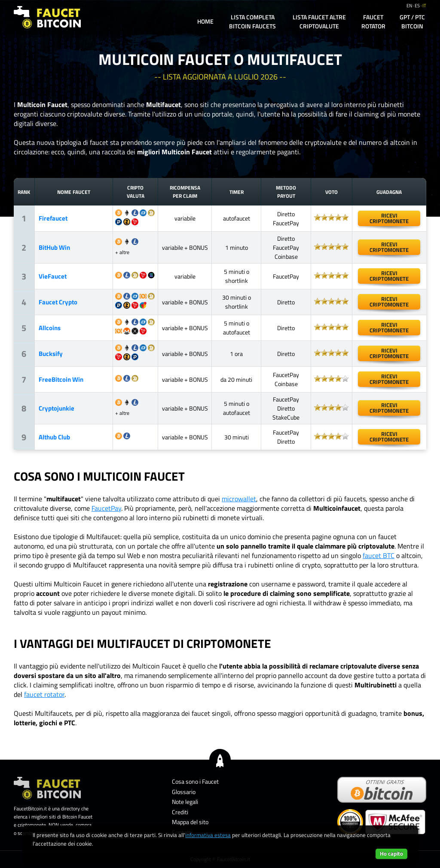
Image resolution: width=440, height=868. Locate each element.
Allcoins (50, 328)
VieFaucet (53, 276)
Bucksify (51, 354)
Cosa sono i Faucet (195, 781)
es (417, 6)
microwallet (239, 499)
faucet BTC (379, 555)
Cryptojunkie (57, 408)
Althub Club (54, 437)
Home (205, 21)
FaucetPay (106, 508)
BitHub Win (54, 247)
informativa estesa (208, 835)
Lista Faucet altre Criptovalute (319, 21)
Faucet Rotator (373, 21)
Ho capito (391, 853)
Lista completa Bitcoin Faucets (252, 21)
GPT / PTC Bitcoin (412, 21)
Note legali (185, 802)
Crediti (180, 812)
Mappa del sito (190, 822)
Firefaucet (53, 218)
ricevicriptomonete (389, 218)
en (409, 6)
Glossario (184, 792)
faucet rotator (44, 694)
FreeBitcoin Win (61, 379)
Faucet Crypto (58, 302)
